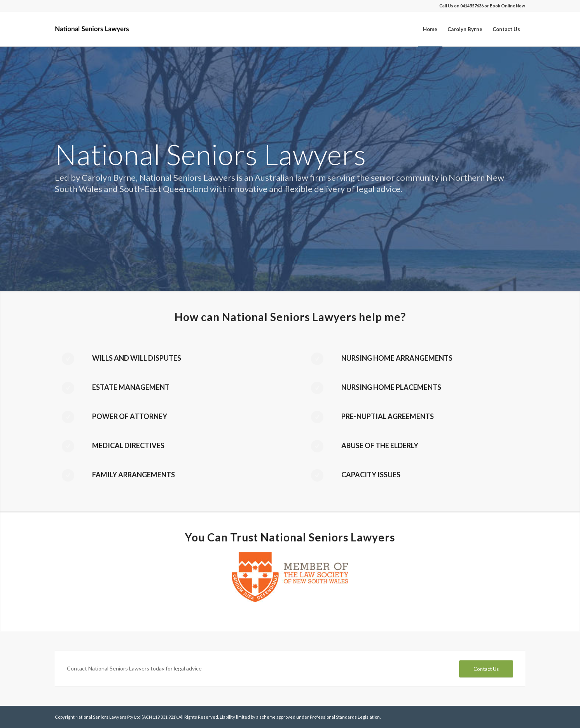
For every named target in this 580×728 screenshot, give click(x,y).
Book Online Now (507, 6)
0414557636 (472, 6)
